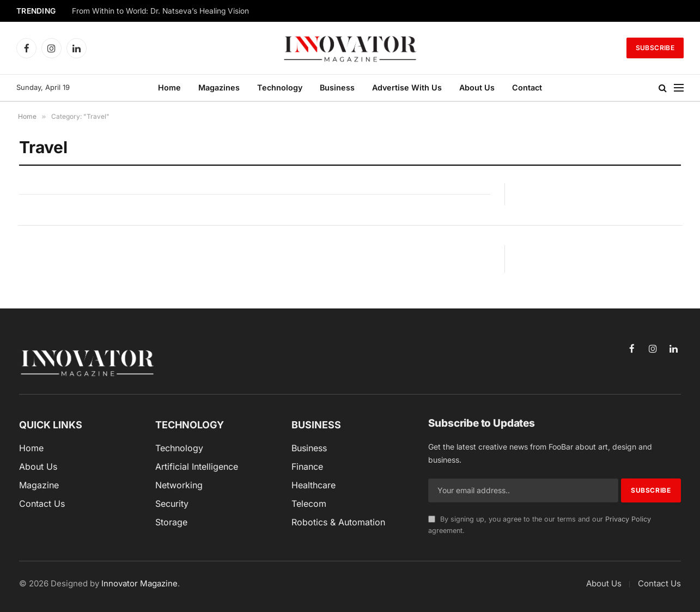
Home (169, 87)
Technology (280, 87)
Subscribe (655, 48)
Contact (527, 87)
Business (337, 87)
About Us (477, 87)
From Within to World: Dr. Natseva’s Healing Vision (160, 11)
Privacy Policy (628, 519)
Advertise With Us (407, 87)
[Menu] (679, 88)
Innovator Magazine (139, 583)
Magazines (219, 87)
